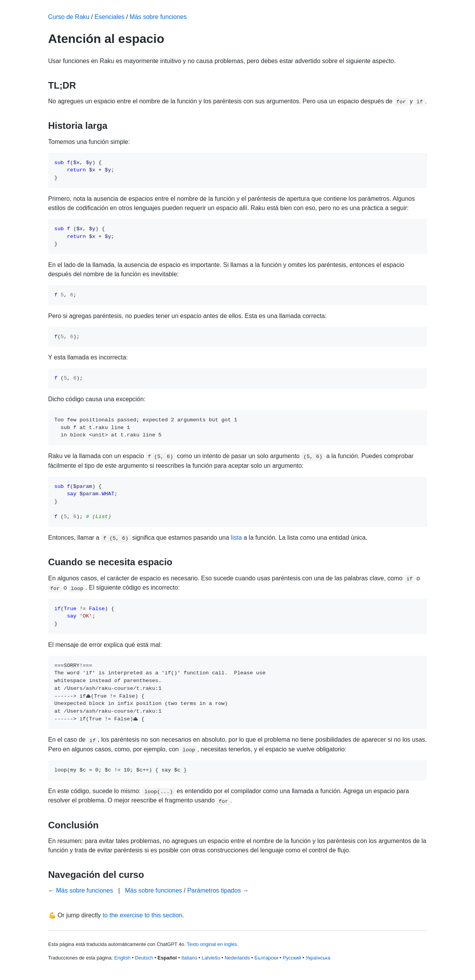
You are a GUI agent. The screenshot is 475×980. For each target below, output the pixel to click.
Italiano (189, 958)
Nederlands (237, 958)
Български (266, 958)
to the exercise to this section (142, 915)
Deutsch (144, 958)
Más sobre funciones (158, 17)
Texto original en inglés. (213, 944)
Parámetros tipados (214, 890)
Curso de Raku (69, 17)
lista (236, 538)
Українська (318, 958)
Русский (292, 958)
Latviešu (211, 958)
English (122, 958)
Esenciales (110, 17)
